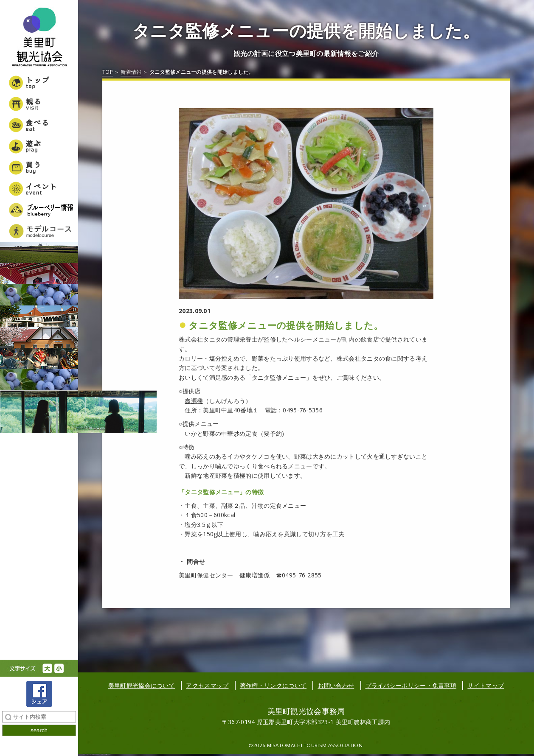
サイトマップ (486, 685)
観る (39, 104)
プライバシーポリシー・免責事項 (411, 685)
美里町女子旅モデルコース (39, 231)
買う (39, 168)
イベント (39, 189)
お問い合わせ (336, 685)
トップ (39, 83)
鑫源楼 (194, 401)
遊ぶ (39, 146)
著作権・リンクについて (273, 685)
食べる (39, 125)
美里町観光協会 (39, 38)
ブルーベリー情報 (39, 210)
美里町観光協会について (142, 685)
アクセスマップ (207, 685)
